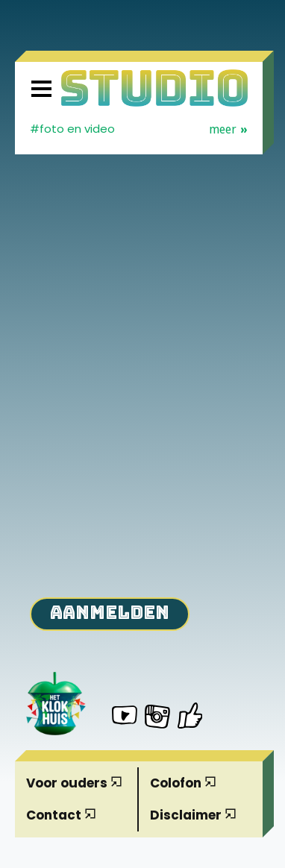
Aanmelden (110, 613)
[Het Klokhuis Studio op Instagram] (157, 719)
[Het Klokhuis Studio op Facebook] (190, 716)
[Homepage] (154, 88)
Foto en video (77, 129)
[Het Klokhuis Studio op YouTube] (125, 717)
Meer (228, 130)
